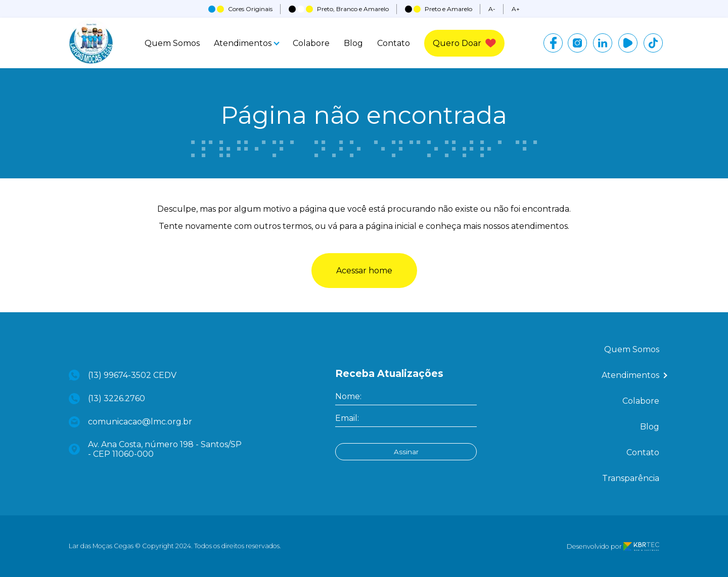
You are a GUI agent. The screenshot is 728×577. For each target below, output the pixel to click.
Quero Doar (464, 43)
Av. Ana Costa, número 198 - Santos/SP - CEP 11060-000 (155, 449)
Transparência (631, 478)
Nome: (348, 396)
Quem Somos (172, 43)
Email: (347, 418)
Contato (394, 43)
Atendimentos (246, 43)
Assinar (406, 452)
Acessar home (364, 271)
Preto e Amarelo (439, 9)
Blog (353, 43)
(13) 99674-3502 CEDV (123, 375)
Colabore (311, 43)
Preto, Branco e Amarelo (339, 9)
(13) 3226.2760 (107, 399)
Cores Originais (240, 9)
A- (492, 9)
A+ (516, 9)
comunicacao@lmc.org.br (130, 422)
